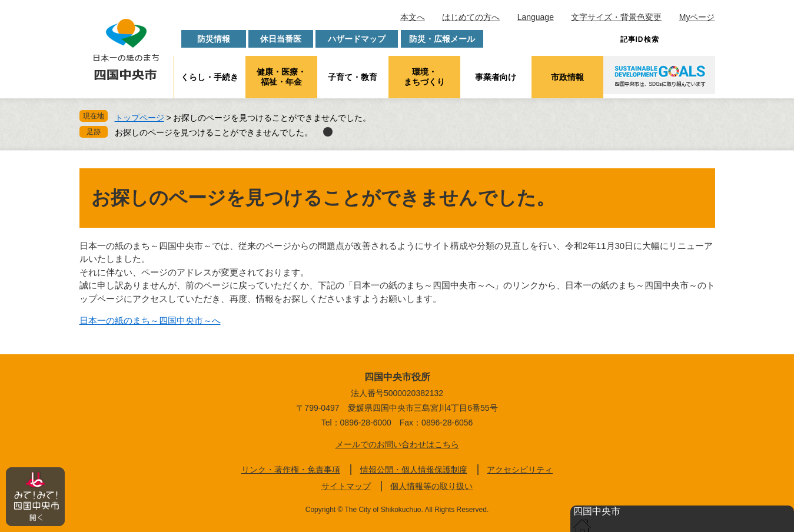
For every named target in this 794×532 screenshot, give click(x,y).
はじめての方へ (471, 17)
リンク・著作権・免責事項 (291, 470)
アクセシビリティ (520, 470)
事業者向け (496, 77)
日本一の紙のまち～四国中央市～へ (150, 320)
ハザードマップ (357, 39)
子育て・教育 (353, 77)
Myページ (697, 17)
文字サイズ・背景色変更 (616, 17)
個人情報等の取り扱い (431, 486)
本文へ (413, 17)
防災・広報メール (442, 39)
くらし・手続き (210, 77)
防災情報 (214, 39)
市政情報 (567, 77)
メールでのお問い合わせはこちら (397, 444)
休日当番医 (281, 39)
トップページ (139, 118)
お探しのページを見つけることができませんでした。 (214, 132)
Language (536, 17)
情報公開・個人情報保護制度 (414, 470)
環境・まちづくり (424, 77)
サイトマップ (346, 486)
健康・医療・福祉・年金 (281, 77)
